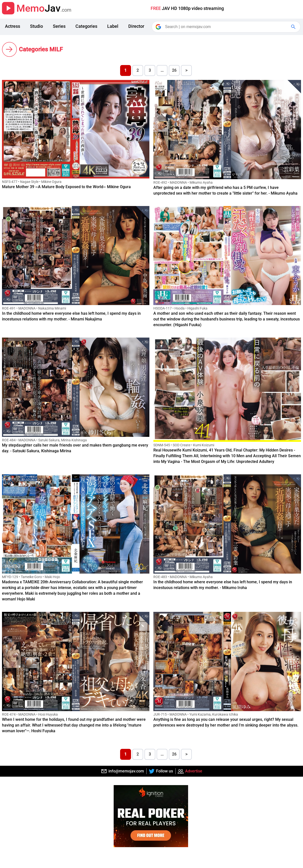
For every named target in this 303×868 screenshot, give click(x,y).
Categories (86, 26)
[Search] (226, 27)
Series (59, 26)
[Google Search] (294, 27)
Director (136, 26)
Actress (13, 26)
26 (174, 70)
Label (113, 26)
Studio (36, 26)
